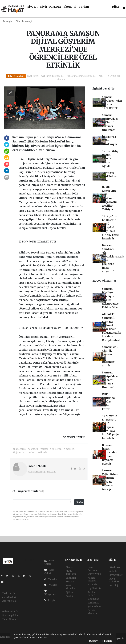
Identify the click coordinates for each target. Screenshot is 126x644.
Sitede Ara (115, 567)
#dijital (44, 449)
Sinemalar (93, 599)
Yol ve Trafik (94, 574)
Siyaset (33, 7)
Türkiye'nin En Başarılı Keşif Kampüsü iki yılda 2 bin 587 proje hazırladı (110, 227)
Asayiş (69, 596)
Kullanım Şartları (11, 611)
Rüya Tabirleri (114, 580)
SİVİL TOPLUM (51, 7)
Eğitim (69, 592)
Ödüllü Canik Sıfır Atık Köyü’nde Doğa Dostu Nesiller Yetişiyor (109, 198)
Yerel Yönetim (70, 587)
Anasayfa (8, 21)
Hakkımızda (9, 593)
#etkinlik (43, 452)
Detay (93, 641)
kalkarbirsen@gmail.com (42, 472)
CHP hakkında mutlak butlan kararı (108, 402)
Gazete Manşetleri (93, 612)
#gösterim (56, 449)
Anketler (114, 571)
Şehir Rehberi (95, 607)
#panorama (19, 449)
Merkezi (72, 257)
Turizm (84, 7)
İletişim (50, 600)
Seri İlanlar (94, 603)
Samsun (39, 257)
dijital (76, 181)
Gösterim (60, 257)
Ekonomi (70, 7)
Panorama (26, 257)
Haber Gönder (10, 619)
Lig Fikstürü (94, 588)
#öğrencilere (20, 452)
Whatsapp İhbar (10, 615)
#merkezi (69, 449)
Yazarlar (51, 579)
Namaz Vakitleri (92, 579)
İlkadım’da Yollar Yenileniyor (110, 141)
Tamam (107, 641)
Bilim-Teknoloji (24, 21)
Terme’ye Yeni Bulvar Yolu (109, 177)
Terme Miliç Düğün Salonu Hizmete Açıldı (110, 159)
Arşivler (51, 585)
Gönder (79, 502)
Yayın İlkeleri (9, 597)
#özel (32, 452)
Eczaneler (93, 584)
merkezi (65, 163)
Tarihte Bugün (92, 594)
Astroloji (114, 585)
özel (69, 181)
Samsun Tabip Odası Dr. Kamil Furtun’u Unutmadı (110, 123)
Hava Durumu (92, 569)
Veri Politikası (9, 601)
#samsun (33, 449)
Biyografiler (116, 575)
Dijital (49, 257)
